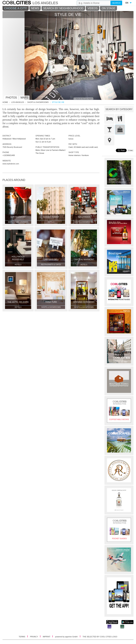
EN (127, 3)
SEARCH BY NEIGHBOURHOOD (63, 8)
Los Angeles (18, 102)
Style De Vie (58, 102)
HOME (5, 102)
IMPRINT (47, 637)
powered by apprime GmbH (66, 637)
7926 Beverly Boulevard (12, 147)
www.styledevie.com (11, 164)
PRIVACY (34, 637)
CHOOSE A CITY (16, 8)
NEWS (35, 8)
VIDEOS (92, 8)
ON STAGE (108, 8)
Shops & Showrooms (38, 102)
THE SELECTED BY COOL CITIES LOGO (100, 637)
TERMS (22, 637)
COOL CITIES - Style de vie (17, 3)
